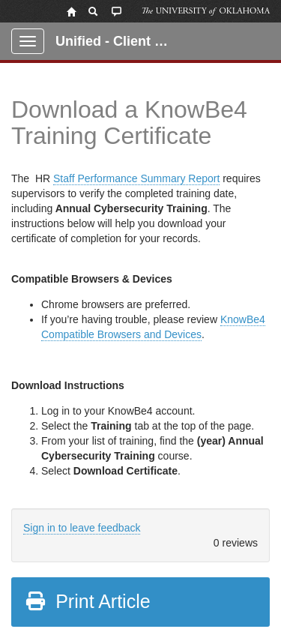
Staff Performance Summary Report (136, 178)
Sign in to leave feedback (82, 528)
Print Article (87, 601)
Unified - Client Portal (121, 41)
